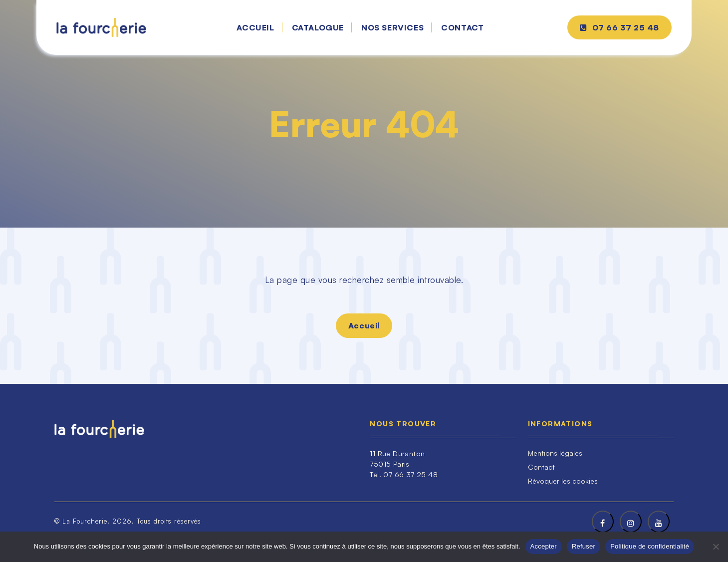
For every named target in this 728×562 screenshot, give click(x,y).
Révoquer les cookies (563, 481)
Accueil (255, 27)
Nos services (392, 27)
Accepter (544, 546)
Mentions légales (555, 453)
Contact (462, 27)
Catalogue (318, 27)
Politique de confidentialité (650, 546)
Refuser (584, 546)
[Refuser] (716, 547)
